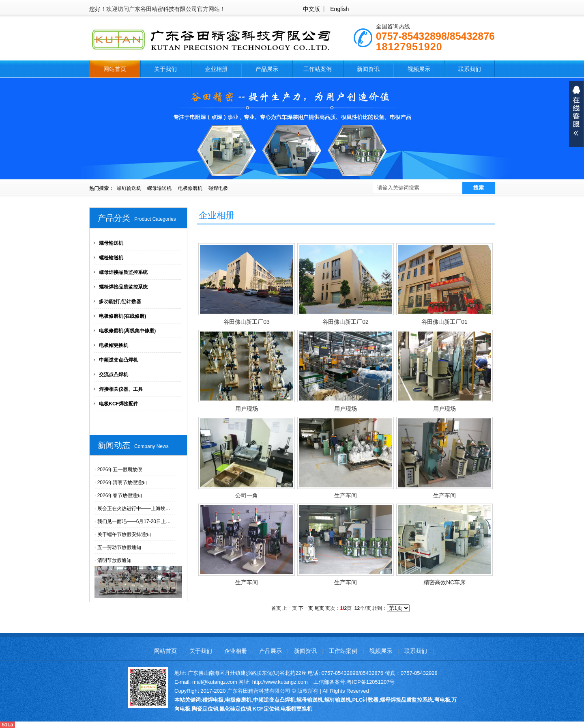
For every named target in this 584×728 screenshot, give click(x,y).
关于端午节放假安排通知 (124, 534)
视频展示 (419, 69)
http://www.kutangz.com (280, 682)
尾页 (319, 608)
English (339, 9)
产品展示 (267, 69)
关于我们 (165, 69)
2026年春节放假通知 (120, 495)
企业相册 (216, 69)
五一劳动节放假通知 (119, 547)
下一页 (306, 608)
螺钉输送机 (129, 188)
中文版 (311, 9)
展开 (576, 114)
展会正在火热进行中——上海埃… (134, 508)
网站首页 (115, 69)
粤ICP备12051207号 (371, 682)
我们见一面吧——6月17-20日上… (134, 521)
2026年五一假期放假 (120, 470)
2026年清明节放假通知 (122, 482)
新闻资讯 (368, 69)
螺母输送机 (159, 188)
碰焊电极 (218, 188)
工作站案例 (318, 69)
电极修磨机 (190, 188)
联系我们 (470, 69)
